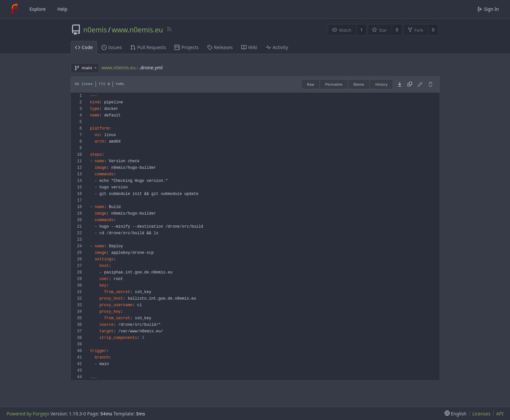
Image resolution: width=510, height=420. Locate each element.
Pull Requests (148, 47)
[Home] (14, 9)
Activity (277, 47)
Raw (311, 84)
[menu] (454, 414)
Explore (37, 9)
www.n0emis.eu (137, 30)
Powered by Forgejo (28, 414)
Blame (359, 84)
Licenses (482, 414)
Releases (220, 47)
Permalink (334, 84)
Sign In (488, 9)
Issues (112, 47)
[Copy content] (410, 84)
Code (84, 47)
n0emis (95, 30)
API (500, 414)
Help (62, 9)
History (381, 84)
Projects (186, 47)
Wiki (249, 47)
